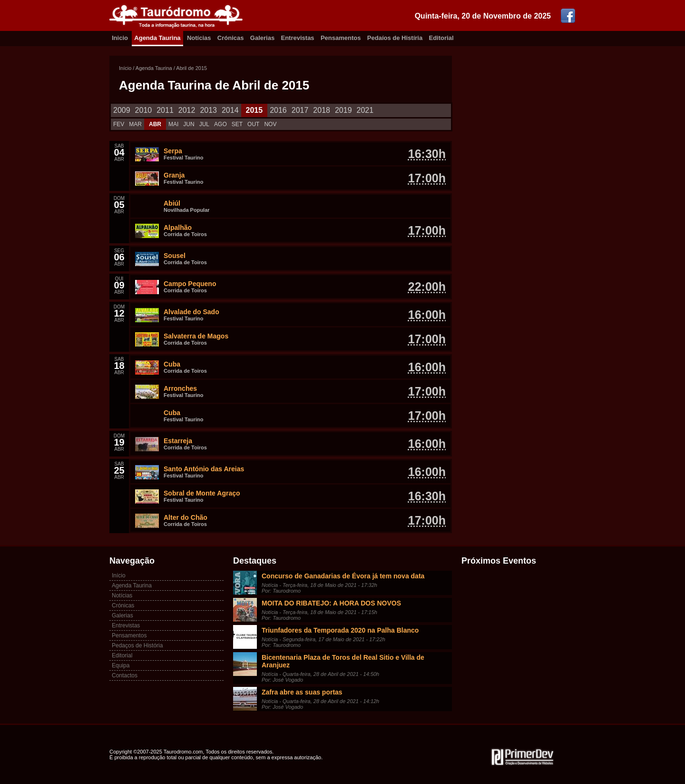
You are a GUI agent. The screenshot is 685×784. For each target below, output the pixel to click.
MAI (173, 124)
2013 (208, 110)
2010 (144, 110)
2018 (322, 110)
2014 (230, 110)
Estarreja (178, 441)
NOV (270, 124)
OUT (253, 124)
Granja (174, 175)
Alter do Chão (186, 517)
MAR (135, 124)
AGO (220, 124)
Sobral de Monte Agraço (202, 493)
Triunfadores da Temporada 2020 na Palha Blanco (340, 630)
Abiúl (172, 203)
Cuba (172, 364)
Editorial (441, 38)
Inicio (120, 38)
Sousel (175, 256)
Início (125, 68)
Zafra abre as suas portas (302, 692)
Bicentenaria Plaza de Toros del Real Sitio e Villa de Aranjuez (343, 661)
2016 (278, 110)
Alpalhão (178, 228)
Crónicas (231, 38)
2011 (165, 110)
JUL (204, 124)
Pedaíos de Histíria (395, 38)
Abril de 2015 (191, 68)
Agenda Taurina (157, 38)
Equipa (121, 665)
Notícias (199, 38)
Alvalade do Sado (191, 312)
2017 (300, 110)
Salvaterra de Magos (196, 336)
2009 (122, 110)
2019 (343, 110)
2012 (187, 110)
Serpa (173, 151)
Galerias (262, 38)
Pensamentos (341, 38)
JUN (189, 124)
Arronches (180, 388)
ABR (155, 124)
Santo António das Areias (204, 469)
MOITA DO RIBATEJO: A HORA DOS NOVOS (331, 603)
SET (237, 124)
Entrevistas (298, 38)
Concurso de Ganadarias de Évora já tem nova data (343, 576)
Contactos (125, 675)
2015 (254, 110)
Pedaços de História (137, 645)
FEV (119, 124)
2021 (365, 110)
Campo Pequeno (190, 284)
